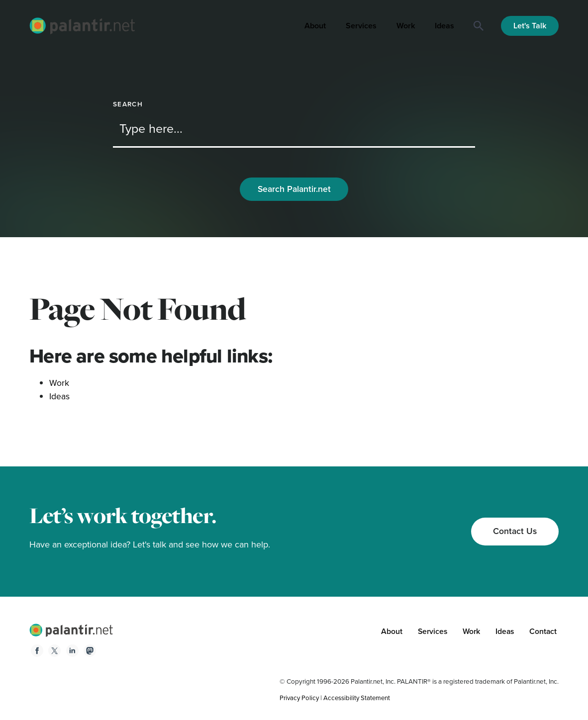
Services (361, 26)
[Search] (479, 26)
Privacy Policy (300, 699)
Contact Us (514, 532)
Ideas (444, 26)
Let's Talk (530, 26)
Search (128, 104)
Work (406, 26)
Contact (543, 632)
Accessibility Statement (359, 699)
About (315, 26)
